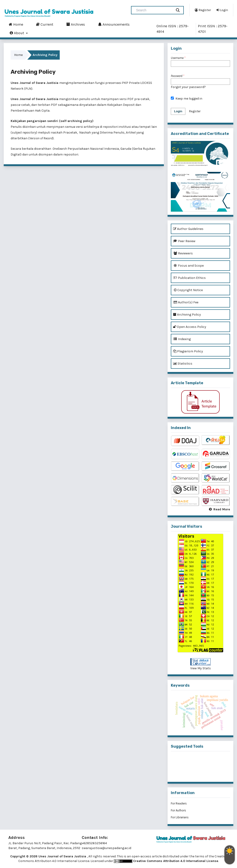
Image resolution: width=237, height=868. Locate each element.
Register (203, 10)
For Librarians (180, 817)
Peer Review (184, 241)
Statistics (183, 364)
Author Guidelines (188, 229)
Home (16, 24)
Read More (222, 509)
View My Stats (201, 668)
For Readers (179, 803)
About (17, 33)
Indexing (182, 339)
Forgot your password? (188, 87)
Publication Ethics (189, 278)
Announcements (114, 24)
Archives (76, 24)
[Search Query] (154, 10)
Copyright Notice (188, 290)
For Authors (178, 810)
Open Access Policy (190, 327)
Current (45, 24)
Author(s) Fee (186, 302)
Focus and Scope (188, 266)
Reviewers (183, 253)
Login (222, 10)
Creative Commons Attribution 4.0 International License (176, 861)
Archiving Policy (187, 315)
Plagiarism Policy (188, 351)
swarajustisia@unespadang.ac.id (106, 848)
